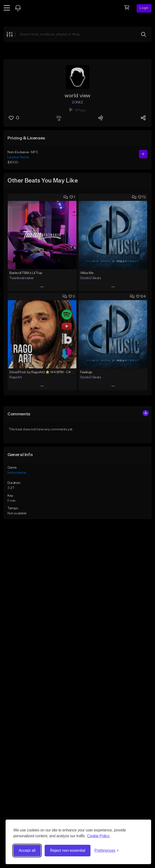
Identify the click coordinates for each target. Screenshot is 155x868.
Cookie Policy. (99, 836)
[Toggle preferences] (107, 851)
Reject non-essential (68, 850)
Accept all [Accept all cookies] (27, 850)
